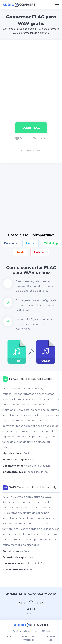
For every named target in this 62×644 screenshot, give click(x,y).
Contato (9, 636)
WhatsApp (51, 243)
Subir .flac (31, 128)
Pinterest (40, 252)
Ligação (40, 138)
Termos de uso (51, 638)
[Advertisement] (31, 79)
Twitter (31, 243)
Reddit (21, 252)
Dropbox (23, 138)
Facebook (11, 243)
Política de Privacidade (28, 638)
